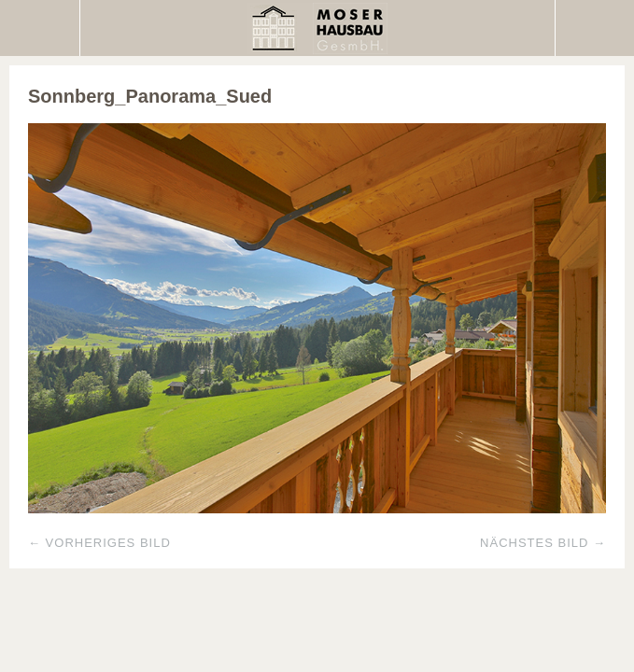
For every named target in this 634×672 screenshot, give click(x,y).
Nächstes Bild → (543, 543)
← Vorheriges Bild (99, 543)
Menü (40, 28)
